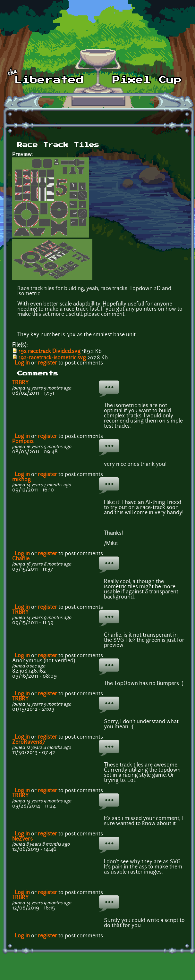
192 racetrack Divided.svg (50, 352)
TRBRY (20, 383)
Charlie (21, 559)
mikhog (21, 480)
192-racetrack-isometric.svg (52, 358)
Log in (22, 363)
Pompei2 (23, 442)
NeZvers (22, 839)
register (47, 363)
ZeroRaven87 (29, 742)
